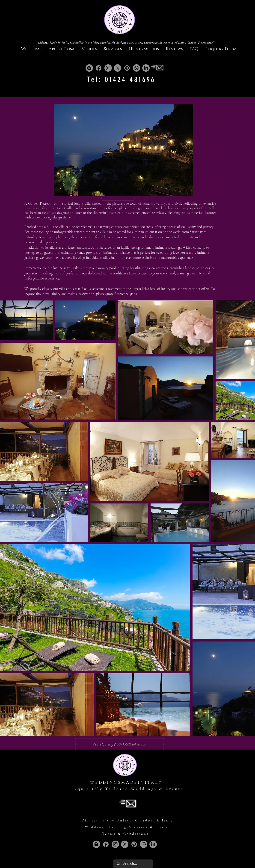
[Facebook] (99, 68)
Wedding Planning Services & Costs (127, 827)
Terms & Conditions (126, 834)
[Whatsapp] (136, 68)
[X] (118, 68)
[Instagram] (108, 68)
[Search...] (133, 864)
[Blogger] (89, 68)
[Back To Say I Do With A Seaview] (120, 745)
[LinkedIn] (146, 68)
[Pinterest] (127, 68)
